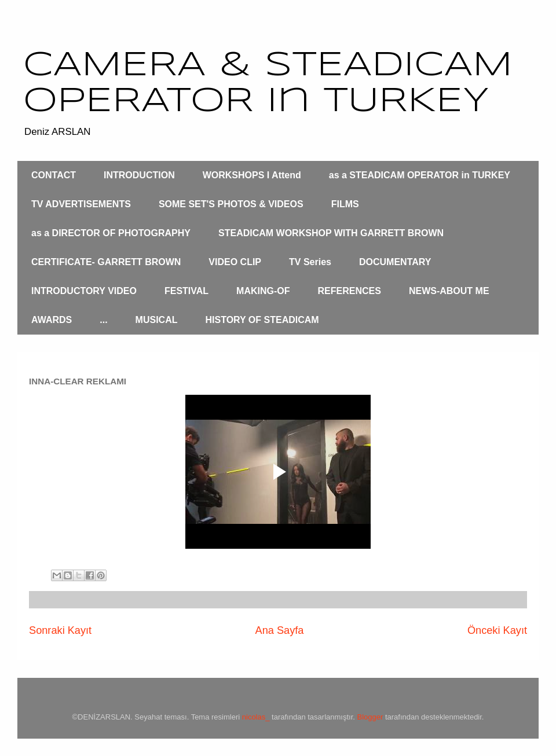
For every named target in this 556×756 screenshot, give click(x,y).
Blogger (370, 717)
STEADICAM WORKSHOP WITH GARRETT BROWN (331, 233)
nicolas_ (256, 717)
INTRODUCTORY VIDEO (84, 291)
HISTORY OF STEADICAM (262, 320)
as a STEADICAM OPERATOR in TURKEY (420, 175)
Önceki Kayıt (497, 630)
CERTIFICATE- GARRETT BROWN (106, 262)
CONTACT (54, 175)
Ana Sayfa (280, 630)
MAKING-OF (263, 291)
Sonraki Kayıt (60, 630)
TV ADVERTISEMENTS (81, 204)
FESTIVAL (186, 291)
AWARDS (52, 320)
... (103, 320)
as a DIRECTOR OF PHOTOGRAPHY (111, 233)
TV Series (310, 262)
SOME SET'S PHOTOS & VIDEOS (231, 204)
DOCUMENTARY (395, 262)
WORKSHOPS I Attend (252, 175)
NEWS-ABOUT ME (449, 291)
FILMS (345, 204)
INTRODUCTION (139, 175)
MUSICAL (157, 320)
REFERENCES (350, 291)
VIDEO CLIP (235, 262)
